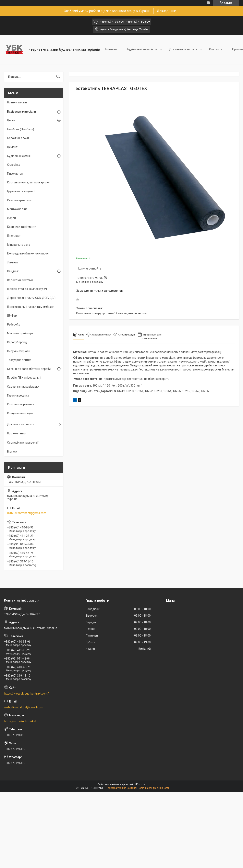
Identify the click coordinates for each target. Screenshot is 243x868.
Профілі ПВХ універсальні (24, 378)
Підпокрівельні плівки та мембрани (31, 307)
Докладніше (166, 11)
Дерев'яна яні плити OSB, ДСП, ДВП (31, 298)
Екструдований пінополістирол (28, 253)
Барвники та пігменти (22, 227)
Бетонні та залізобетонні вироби (29, 369)
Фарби (11, 218)
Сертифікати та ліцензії (23, 443)
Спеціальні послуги (20, 413)
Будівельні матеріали (142, 49)
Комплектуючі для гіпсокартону (28, 182)
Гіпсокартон (15, 174)
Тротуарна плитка (19, 360)
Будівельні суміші (19, 156)
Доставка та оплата (183, 49)
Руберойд (14, 324)
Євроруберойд (17, 342)
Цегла (11, 120)
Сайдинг (13, 271)
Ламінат (13, 262)
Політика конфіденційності (153, 788)
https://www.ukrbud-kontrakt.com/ (26, 694)
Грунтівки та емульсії (21, 191)
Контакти (216, 49)
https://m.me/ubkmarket (20, 721)
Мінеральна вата (19, 245)
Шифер (12, 316)
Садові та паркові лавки (23, 387)
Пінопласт (14, 236)
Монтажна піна (17, 209)
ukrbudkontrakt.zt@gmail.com (27, 513)
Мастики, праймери (20, 333)
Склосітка (14, 165)
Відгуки (12, 452)
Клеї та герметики (19, 200)
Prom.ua (141, 784)
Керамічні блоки (18, 138)
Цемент (12, 147)
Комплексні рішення (21, 404)
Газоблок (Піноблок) (21, 129)
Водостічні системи (20, 280)
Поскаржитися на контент (121, 788)
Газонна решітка (18, 396)
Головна (111, 49)
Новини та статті (18, 102)
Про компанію (16, 433)
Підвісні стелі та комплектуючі (27, 289)
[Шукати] (58, 77)
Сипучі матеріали (19, 351)
